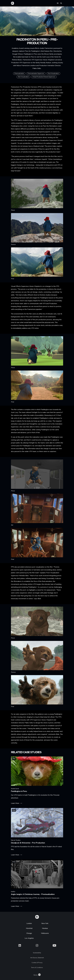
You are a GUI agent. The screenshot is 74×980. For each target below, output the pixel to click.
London (29, 923)
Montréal (29, 928)
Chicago (29, 933)
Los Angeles (29, 938)
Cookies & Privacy (37, 963)
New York (45, 923)
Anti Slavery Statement (37, 958)
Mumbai (45, 928)
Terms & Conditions (37, 968)
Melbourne (45, 933)
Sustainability (37, 953)
